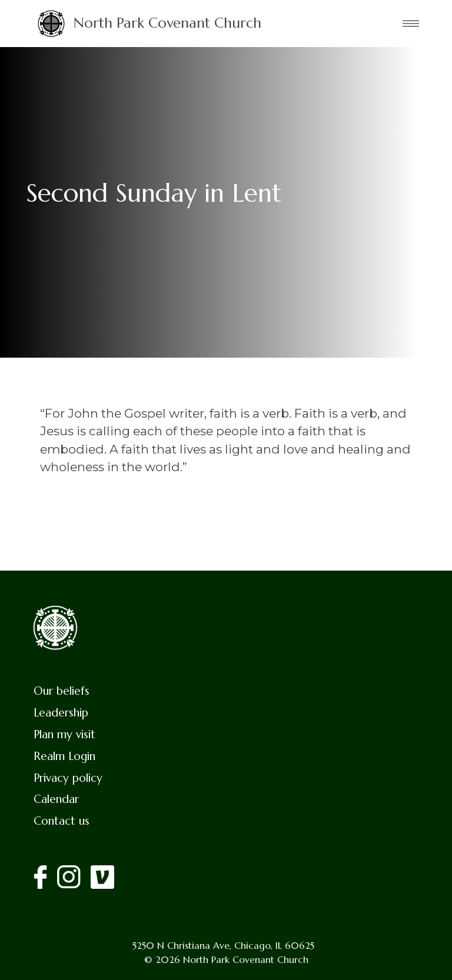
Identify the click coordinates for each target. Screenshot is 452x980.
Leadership (61, 712)
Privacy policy (68, 778)
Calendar (56, 799)
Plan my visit (64, 734)
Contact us (62, 821)
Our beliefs (62, 691)
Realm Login (64, 756)
